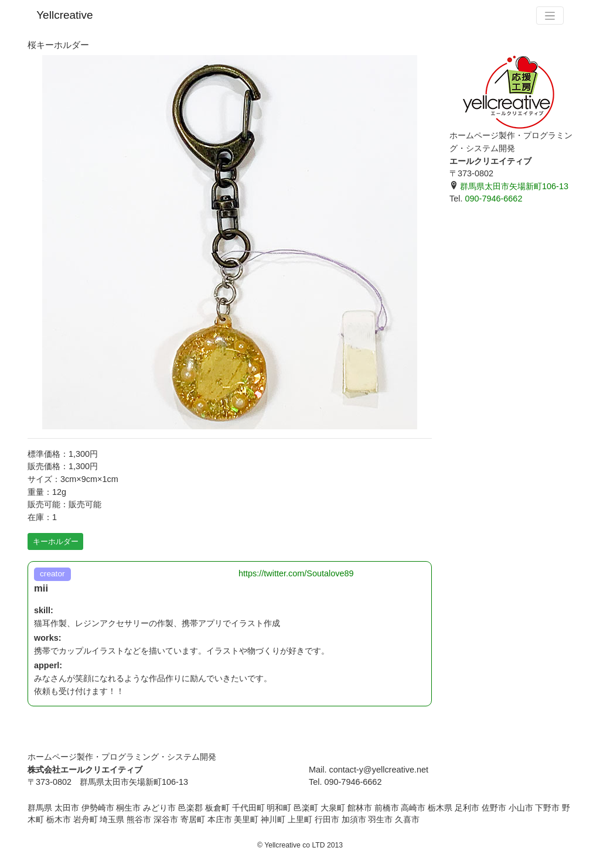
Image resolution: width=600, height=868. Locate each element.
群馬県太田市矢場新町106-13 (509, 186)
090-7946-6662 (493, 199)
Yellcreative (64, 15)
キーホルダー (56, 541)
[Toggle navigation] (550, 16)
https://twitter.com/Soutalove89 (296, 573)
